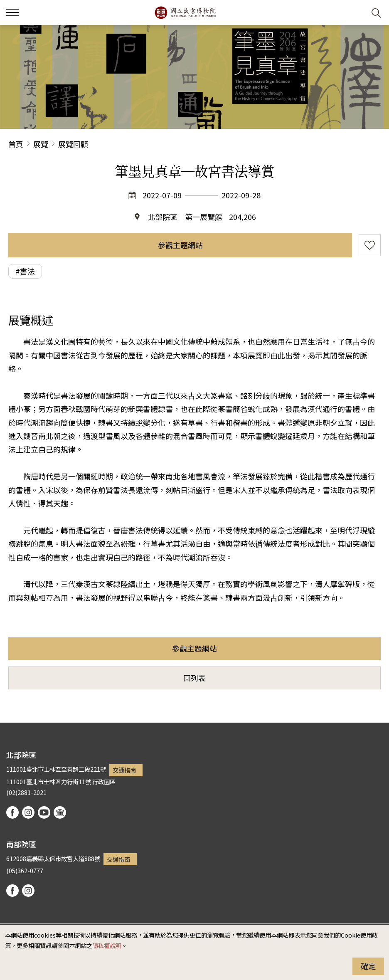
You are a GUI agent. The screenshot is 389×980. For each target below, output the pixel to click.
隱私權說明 (107, 945)
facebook (12, 812)
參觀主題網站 (180, 245)
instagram (28, 812)
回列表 (194, 678)
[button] (356, 13)
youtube (44, 812)
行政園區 (104, 781)
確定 (368, 966)
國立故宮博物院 (185, 12)
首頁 (16, 144)
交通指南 (124, 770)
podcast (60, 812)
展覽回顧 (73, 144)
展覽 (41, 144)
